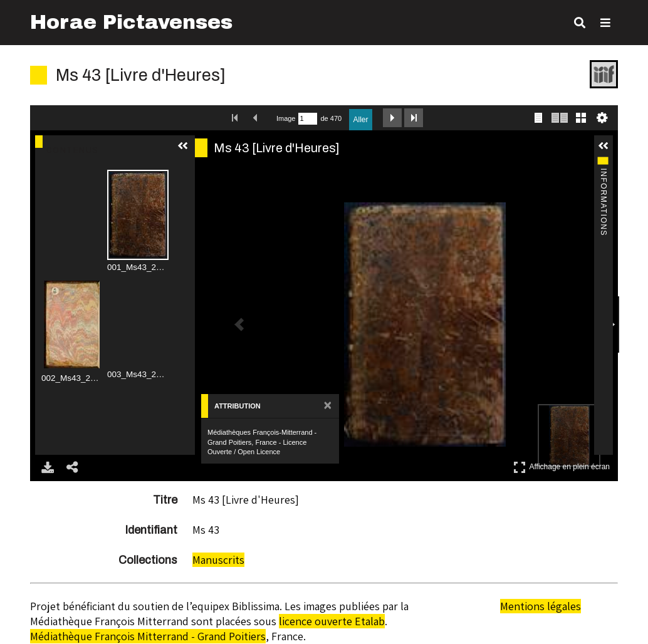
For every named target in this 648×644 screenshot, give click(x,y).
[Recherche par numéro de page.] (308, 119)
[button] (184, 146)
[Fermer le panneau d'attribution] (327, 406)
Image (286, 118)
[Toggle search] (580, 23)
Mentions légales (541, 606)
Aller (360, 120)
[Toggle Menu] (605, 23)
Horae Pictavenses (131, 22)
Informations (603, 163)
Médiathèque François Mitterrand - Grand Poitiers (148, 636)
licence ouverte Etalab (332, 621)
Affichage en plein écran (562, 467)
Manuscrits (218, 560)
